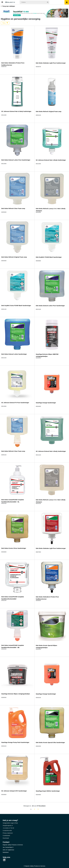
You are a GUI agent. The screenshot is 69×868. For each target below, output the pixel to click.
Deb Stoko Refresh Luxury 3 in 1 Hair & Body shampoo (51, 209)
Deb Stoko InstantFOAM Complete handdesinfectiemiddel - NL (13, 501)
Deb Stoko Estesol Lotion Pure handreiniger (16, 160)
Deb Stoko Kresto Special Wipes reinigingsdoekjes (47, 646)
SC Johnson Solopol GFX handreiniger (14, 791)
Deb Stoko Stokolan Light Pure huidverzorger (51, 63)
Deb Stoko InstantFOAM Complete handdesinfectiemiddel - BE (13, 646)
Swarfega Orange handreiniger (46, 402)
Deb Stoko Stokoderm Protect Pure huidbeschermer (13, 64)
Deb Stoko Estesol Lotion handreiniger (14, 354)
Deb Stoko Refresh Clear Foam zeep (13, 208)
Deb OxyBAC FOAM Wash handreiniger (49, 257)
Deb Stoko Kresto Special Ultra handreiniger (50, 742)
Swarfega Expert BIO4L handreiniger (48, 791)
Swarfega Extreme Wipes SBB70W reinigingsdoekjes (47, 355)
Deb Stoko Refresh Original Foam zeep (49, 111)
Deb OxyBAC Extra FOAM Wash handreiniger (16, 305)
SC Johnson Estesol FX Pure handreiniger (15, 402)
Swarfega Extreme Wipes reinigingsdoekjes (16, 694)
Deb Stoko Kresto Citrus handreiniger (14, 548)
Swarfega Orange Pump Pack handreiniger (15, 742)
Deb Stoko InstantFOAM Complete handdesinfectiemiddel (13, 598)
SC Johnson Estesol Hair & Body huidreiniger (16, 111)
